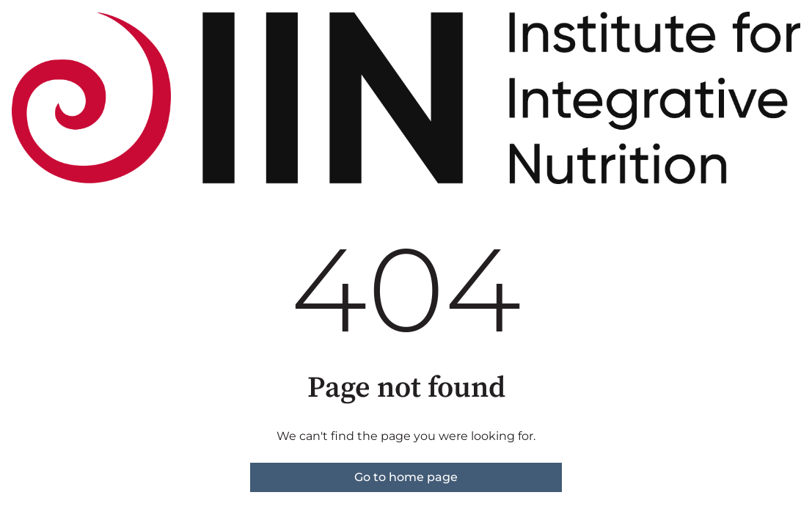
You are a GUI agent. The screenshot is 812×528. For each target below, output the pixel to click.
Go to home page (406, 477)
